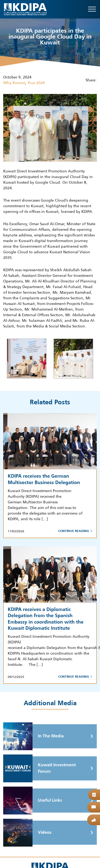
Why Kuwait (14, 83)
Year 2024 (36, 83)
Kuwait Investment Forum (39, 768)
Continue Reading (75, 531)
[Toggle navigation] (92, 9)
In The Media (33, 736)
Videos (27, 833)
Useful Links (33, 801)
